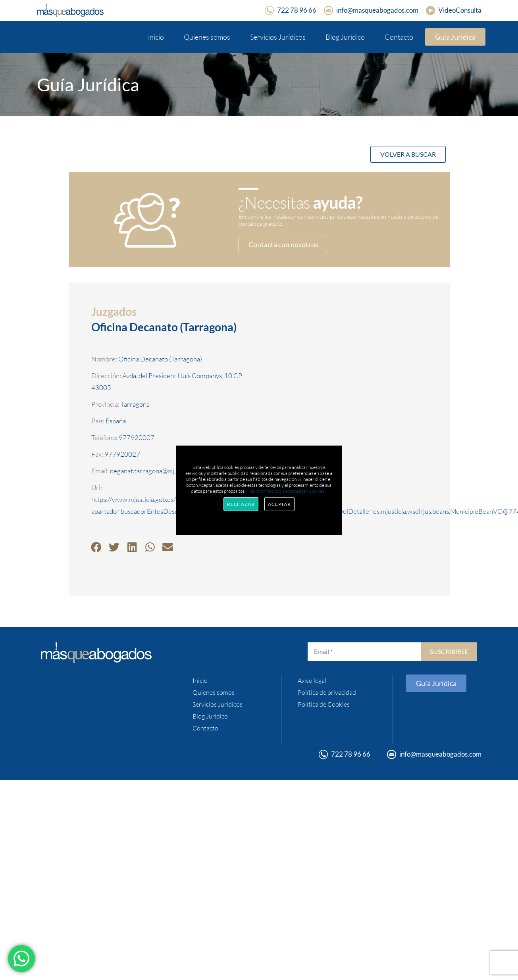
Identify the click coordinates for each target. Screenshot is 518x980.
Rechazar (241, 504)
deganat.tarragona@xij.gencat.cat (157, 471)
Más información (263, 491)
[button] (96, 547)
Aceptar (279, 504)
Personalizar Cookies (303, 491)
